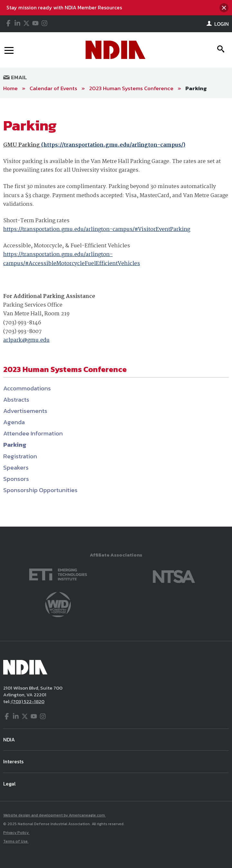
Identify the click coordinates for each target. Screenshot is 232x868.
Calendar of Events (53, 88)
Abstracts (16, 400)
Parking (196, 88)
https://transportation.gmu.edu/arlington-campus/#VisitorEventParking (97, 229)
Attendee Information (33, 433)
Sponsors (16, 479)
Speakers (16, 467)
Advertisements (25, 411)
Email (15, 77)
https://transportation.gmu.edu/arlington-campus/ (113, 145)
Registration (20, 456)
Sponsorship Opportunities (40, 490)
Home (10, 88)
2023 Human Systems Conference (131, 88)
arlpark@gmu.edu (26, 340)
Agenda (14, 422)
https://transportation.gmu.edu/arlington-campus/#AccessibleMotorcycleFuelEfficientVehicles (72, 259)
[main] (116, 313)
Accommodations (27, 388)
